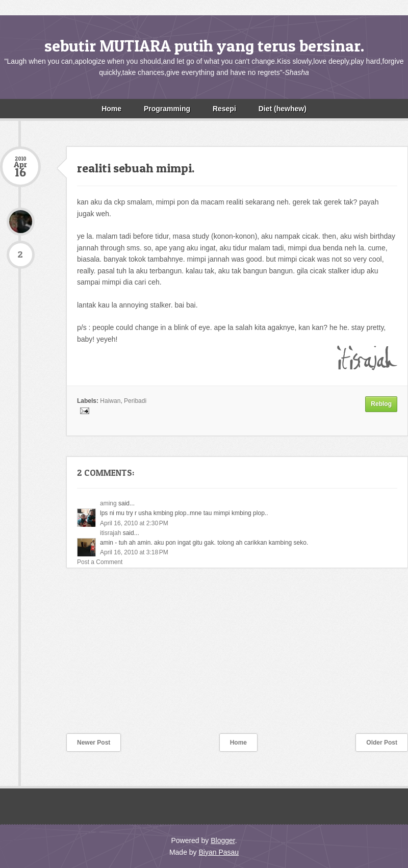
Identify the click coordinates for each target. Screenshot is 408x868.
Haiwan (110, 401)
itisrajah (110, 533)
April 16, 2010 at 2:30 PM (134, 523)
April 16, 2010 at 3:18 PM (134, 552)
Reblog (381, 404)
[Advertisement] (76, 657)
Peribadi (135, 401)
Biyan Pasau (219, 852)
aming (108, 503)
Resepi (224, 109)
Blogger (223, 840)
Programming (167, 109)
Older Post (382, 743)
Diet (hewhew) (283, 109)
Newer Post (94, 743)
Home (111, 109)
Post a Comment (100, 562)
